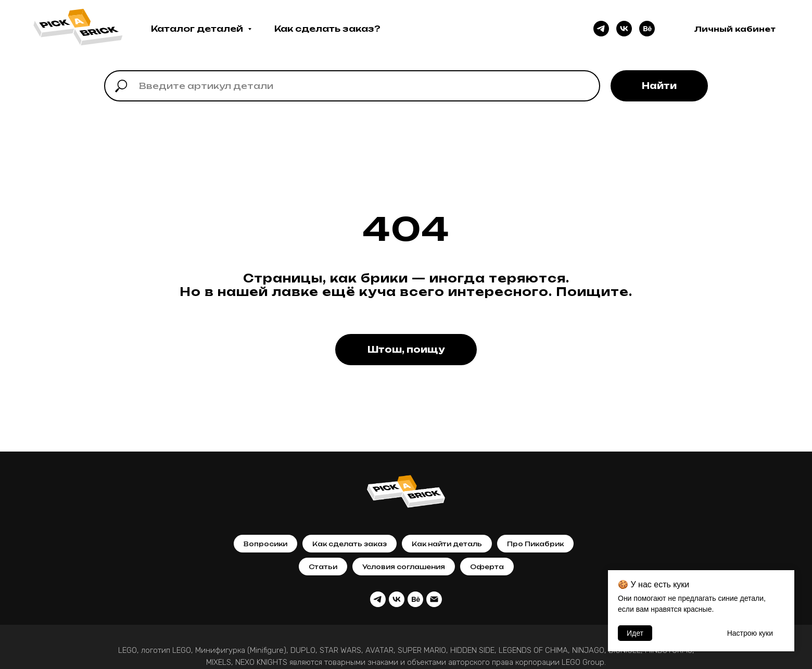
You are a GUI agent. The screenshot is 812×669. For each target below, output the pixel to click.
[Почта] (434, 599)
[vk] (624, 29)
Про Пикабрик (535, 544)
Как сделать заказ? (327, 29)
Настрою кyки (750, 633)
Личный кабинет (735, 29)
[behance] (647, 29)
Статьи (323, 567)
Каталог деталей (198, 29)
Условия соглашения (404, 567)
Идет (635, 633)
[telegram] (601, 29)
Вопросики (265, 544)
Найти (659, 86)
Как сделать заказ (350, 544)
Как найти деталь (447, 544)
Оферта (487, 567)
